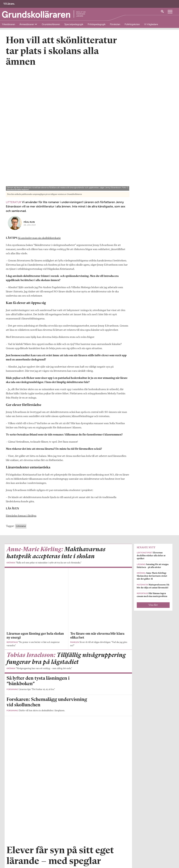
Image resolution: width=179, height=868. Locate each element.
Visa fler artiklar (68, 694)
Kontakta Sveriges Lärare (135, 854)
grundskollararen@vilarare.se (19, 852)
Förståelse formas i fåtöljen (21, 397)
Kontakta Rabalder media (79, 850)
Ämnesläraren (27, 24)
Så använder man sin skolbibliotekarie (39, 120)
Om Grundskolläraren (16, 849)
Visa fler (153, 487)
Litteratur (21, 408)
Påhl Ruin (29, 104)
